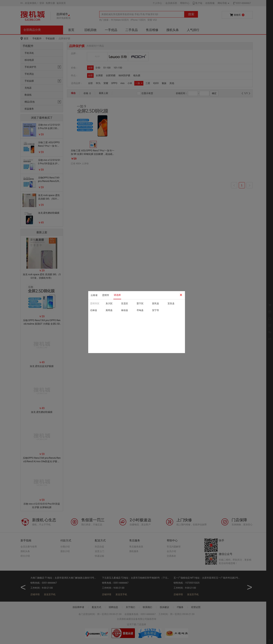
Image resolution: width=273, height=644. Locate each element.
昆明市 (106, 295)
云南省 (94, 295)
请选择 (117, 295)
